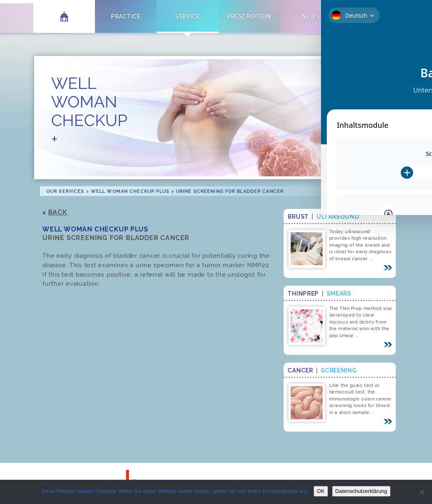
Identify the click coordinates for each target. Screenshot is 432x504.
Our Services (65, 191)
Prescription (249, 16)
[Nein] (422, 492)
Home (64, 16)
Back (58, 212)
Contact (373, 16)
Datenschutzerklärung (361, 491)
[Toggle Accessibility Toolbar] (413, 79)
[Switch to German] (408, 15)
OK (321, 491)
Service (187, 16)
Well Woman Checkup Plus (130, 191)
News (311, 16)
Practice (126, 16)
